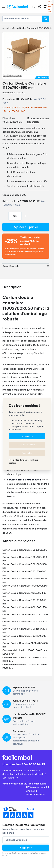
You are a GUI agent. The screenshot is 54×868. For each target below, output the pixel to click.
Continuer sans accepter (27, 445)
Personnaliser (27, 453)
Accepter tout (27, 436)
